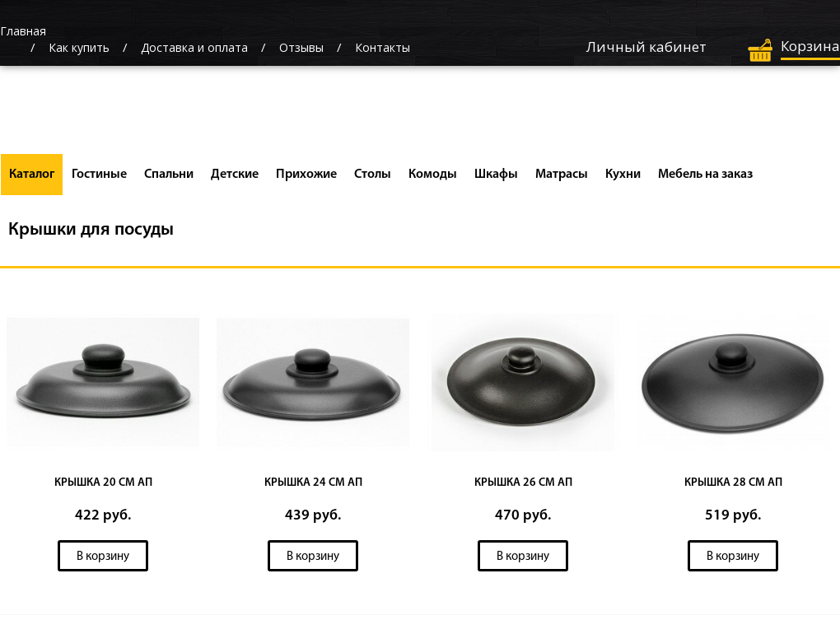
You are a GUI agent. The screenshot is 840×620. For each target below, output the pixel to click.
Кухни (623, 175)
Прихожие (306, 175)
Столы (373, 175)
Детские (235, 175)
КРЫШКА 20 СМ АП (103, 483)
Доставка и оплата (194, 47)
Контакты (383, 47)
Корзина (810, 46)
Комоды (433, 175)
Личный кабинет (646, 47)
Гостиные (99, 175)
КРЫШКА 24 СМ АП (313, 483)
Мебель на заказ (705, 175)
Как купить (79, 47)
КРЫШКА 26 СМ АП (523, 483)
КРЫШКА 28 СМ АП (733, 483)
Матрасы (562, 175)
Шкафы (496, 175)
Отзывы (301, 47)
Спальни (169, 175)
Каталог (32, 175)
